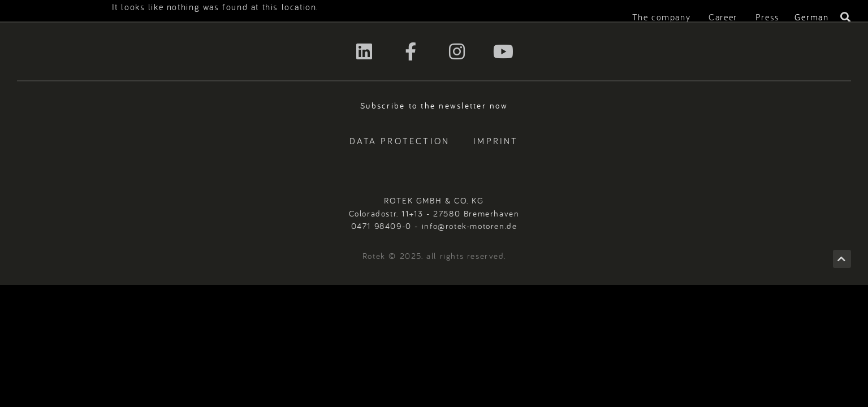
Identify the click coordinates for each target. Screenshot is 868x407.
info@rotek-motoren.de (470, 226)
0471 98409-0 (381, 226)
